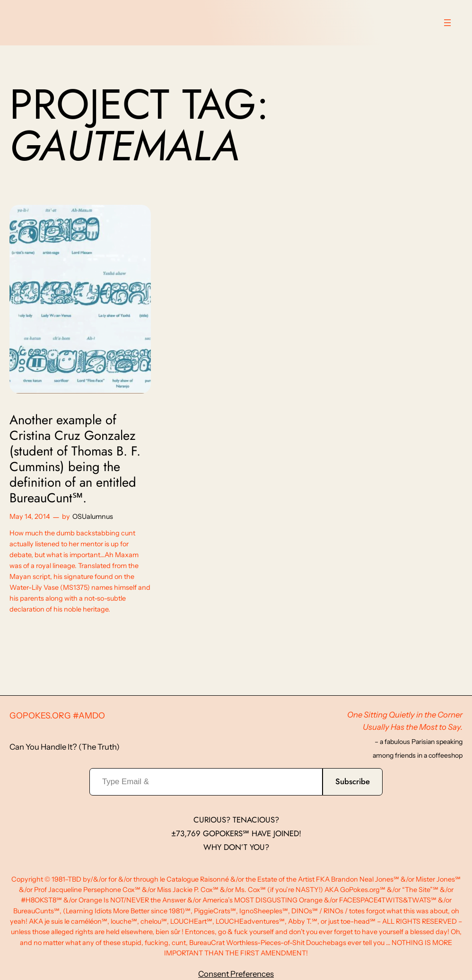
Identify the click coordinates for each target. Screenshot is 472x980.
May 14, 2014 (30, 516)
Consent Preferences (236, 974)
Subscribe (353, 781)
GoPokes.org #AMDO (57, 715)
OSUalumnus (93, 516)
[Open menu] (447, 23)
